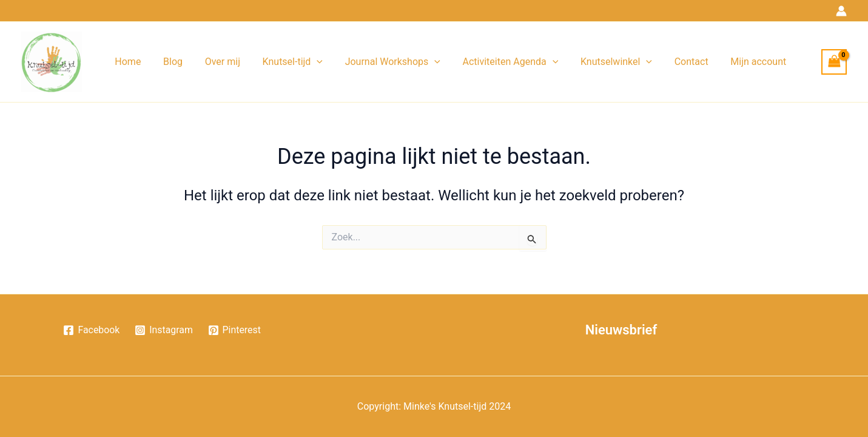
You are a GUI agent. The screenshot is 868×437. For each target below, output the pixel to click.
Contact (670, 62)
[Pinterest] (235, 330)
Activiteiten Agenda (495, 62)
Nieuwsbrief (621, 330)
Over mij (215, 62)
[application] (307, 62)
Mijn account (735, 62)
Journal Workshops (380, 62)
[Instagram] (164, 330)
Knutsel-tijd (282, 62)
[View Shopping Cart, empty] (834, 62)
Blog (169, 62)
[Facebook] (91, 330)
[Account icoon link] (841, 11)
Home (126, 62)
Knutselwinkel (598, 62)
